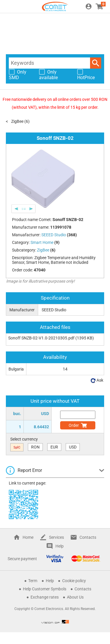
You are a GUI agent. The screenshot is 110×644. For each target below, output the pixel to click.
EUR (54, 447)
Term (33, 581)
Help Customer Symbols (45, 589)
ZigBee (17, 121)
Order (74, 425)
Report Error (30, 470)
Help (60, 546)
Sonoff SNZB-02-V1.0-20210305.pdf (41, 338)
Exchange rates (45, 597)
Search (96, 63)
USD (73, 447)
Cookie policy (74, 581)
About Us (75, 597)
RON (35, 447)
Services (56, 537)
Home (28, 537)
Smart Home (42, 242)
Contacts (88, 537)
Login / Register (89, 6)
